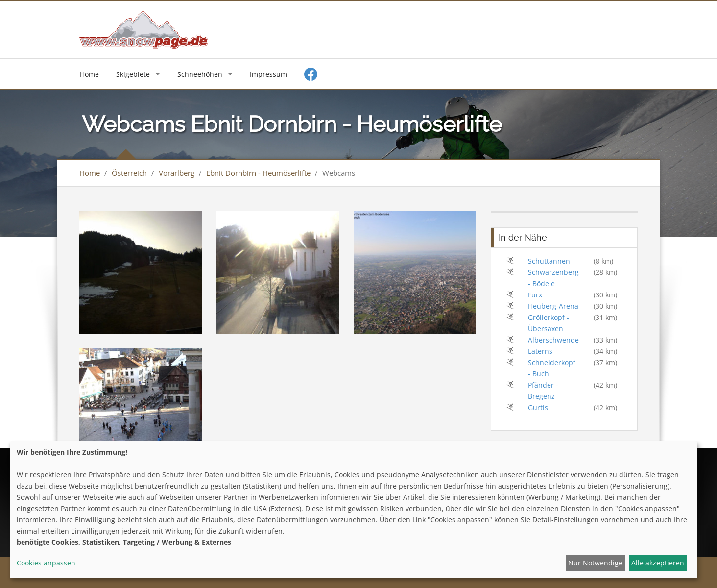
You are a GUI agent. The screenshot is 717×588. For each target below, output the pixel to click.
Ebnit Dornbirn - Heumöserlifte (258, 173)
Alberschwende (553, 340)
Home (89, 74)
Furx (535, 295)
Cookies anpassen (46, 563)
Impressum (268, 74)
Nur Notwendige (595, 563)
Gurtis (538, 407)
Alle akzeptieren (658, 563)
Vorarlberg (177, 173)
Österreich (129, 173)
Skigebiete (133, 74)
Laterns (540, 351)
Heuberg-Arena (553, 306)
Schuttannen (549, 261)
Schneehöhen (200, 74)
